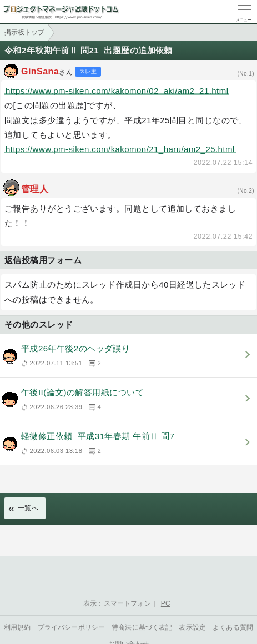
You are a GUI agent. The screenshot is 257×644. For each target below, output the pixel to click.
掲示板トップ (24, 32)
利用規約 (17, 627)
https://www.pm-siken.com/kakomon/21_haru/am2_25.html (120, 149)
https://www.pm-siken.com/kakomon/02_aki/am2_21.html (117, 91)
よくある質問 (233, 627)
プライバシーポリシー (72, 627)
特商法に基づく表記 (142, 627)
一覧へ (28, 508)
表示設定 (192, 627)
